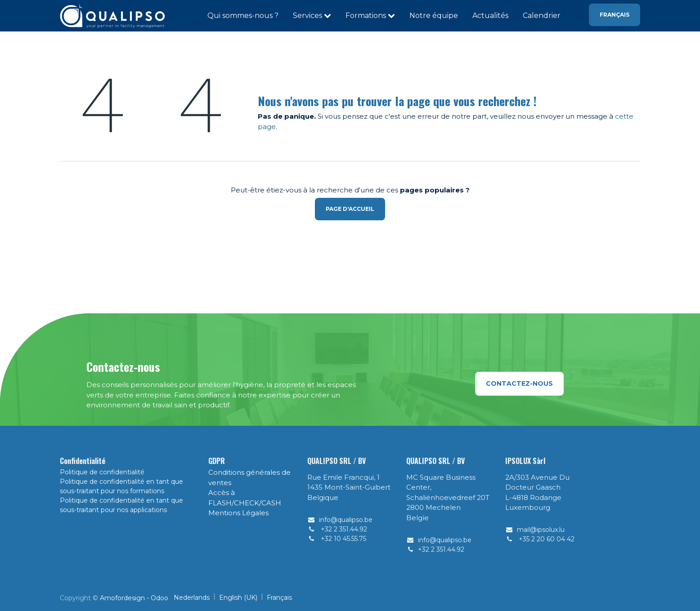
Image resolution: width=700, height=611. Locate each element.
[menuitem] (192, 598)
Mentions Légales (238, 513)
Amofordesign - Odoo (134, 598)
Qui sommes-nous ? (243, 16)
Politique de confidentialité (102, 472)
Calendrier (542, 16)
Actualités (490, 16)
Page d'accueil (350, 209)
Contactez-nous (519, 384)
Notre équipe (434, 16)
